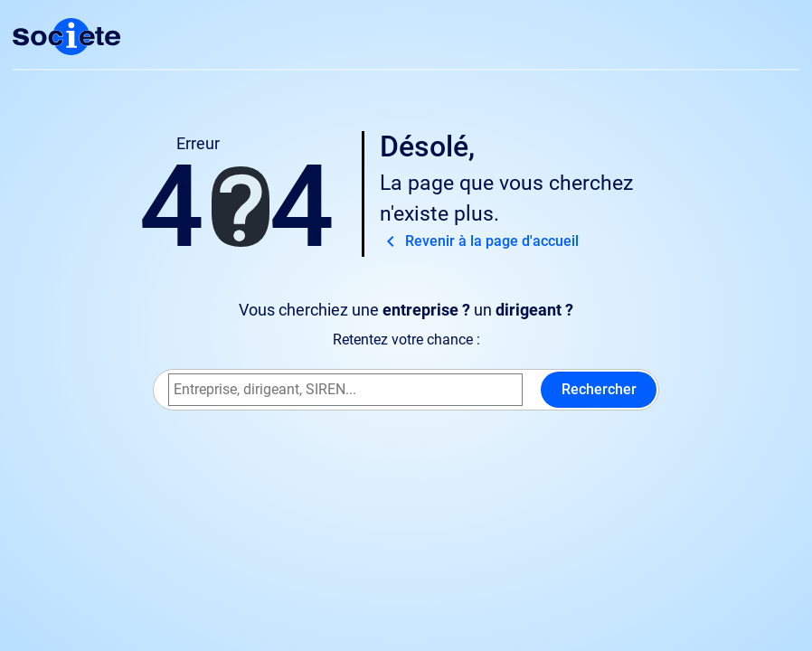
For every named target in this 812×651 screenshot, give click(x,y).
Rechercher (599, 389)
